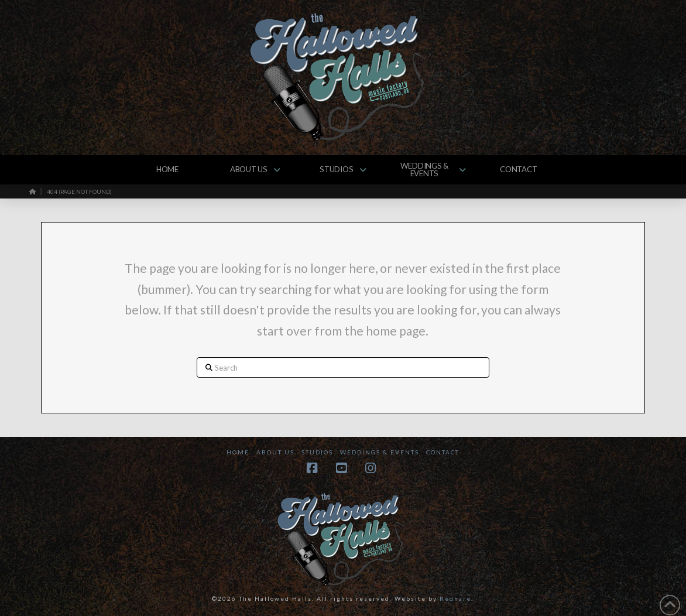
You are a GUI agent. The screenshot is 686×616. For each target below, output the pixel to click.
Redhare (455, 598)
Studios (317, 452)
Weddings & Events (380, 452)
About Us (275, 452)
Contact (443, 452)
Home (238, 452)
